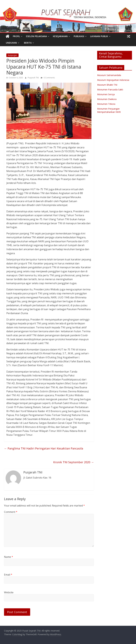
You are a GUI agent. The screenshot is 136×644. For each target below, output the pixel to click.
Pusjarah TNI (33, 78)
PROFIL (16, 36)
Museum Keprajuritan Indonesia (113, 80)
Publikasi (79, 36)
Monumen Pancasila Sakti (110, 90)
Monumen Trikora (106, 104)
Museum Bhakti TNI (107, 85)
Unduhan (11, 43)
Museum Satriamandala (109, 75)
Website (9, 592)
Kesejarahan (60, 36)
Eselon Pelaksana (36, 36)
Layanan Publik (99, 36)
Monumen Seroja (106, 94)
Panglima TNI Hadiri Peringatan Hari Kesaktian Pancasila (44, 448)
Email (8, 575)
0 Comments (48, 78)
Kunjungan (12, 55)
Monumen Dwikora (107, 99)
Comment (11, 512)
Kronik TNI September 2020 (73, 462)
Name (9, 557)
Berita (28, 43)
